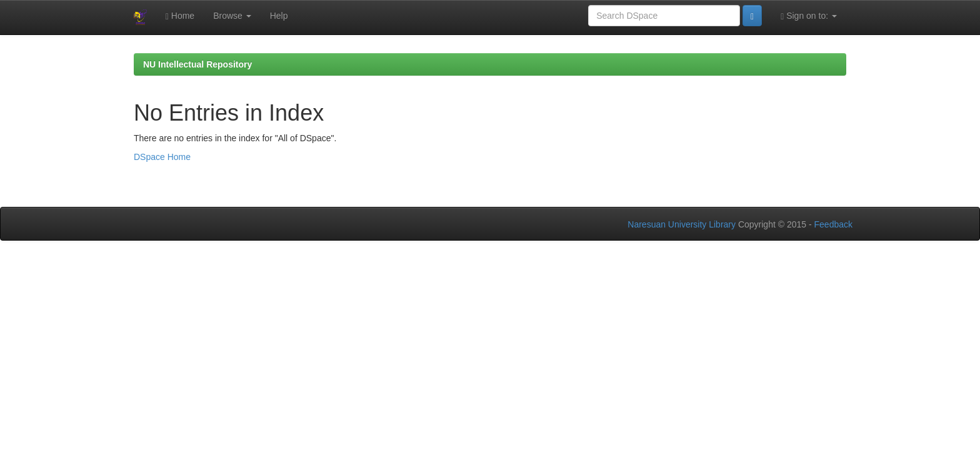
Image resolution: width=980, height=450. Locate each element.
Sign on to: (809, 16)
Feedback (833, 224)
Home (180, 16)
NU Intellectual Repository (197, 64)
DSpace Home (162, 157)
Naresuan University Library (682, 224)
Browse (232, 16)
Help (279, 16)
